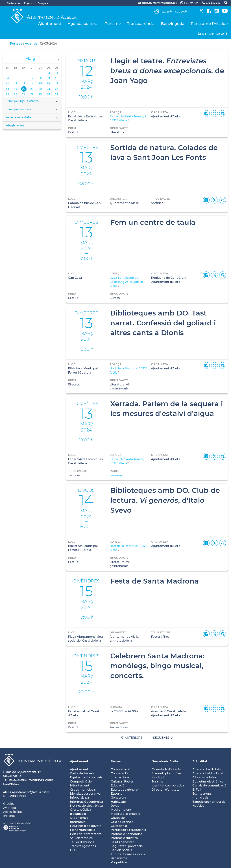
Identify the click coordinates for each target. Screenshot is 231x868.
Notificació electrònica (86, 806)
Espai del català (213, 33)
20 (24, 89)
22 (40, 89)
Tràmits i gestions (83, 846)
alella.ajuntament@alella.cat (25, 792)
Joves (115, 806)
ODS (73, 850)
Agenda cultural (83, 24)
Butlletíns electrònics (208, 782)
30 (48, 94)
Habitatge (118, 802)
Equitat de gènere (124, 790)
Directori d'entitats (165, 790)
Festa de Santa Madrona (154, 581)
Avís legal (10, 808)
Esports (116, 794)
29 (40, 94)
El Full (197, 790)
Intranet (9, 816)
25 (7, 94)
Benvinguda (173, 24)
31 (57, 94)
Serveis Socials (121, 850)
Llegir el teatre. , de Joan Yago (167, 71)
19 (16, 89)
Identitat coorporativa (168, 785)
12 (16, 84)
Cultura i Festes (122, 782)
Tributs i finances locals (128, 854)
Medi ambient (121, 810)
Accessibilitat (13, 812)
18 (7, 89)
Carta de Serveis (82, 773)
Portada (16, 43)
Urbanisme (119, 858)
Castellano (13, 3)
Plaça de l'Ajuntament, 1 (21, 772)
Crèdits (8, 804)
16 (48, 84)
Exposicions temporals (209, 802)
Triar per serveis (32, 109)
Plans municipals (82, 830)
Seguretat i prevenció (127, 846)
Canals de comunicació (209, 785)
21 (32, 89)
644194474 (11, 784)
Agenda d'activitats (207, 769)
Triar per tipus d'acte (32, 101)
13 (24, 84)
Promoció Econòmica (127, 834)
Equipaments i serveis (86, 777)
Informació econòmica (87, 802)
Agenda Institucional (208, 773)
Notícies (198, 806)
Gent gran (118, 798)
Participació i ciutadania (128, 830)
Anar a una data (32, 118)
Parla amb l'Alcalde (209, 24)
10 (57, 78)
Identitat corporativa (85, 794)
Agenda (31, 43)
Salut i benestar (122, 842)
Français (43, 3)
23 (48, 89)
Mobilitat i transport (125, 814)
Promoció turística (124, 838)
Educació (118, 785)
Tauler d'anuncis (82, 842)
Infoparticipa (79, 798)
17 (57, 84)
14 (32, 84)
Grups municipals (83, 790)
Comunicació (120, 769)
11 (7, 84)
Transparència (141, 24)
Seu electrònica (81, 838)
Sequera (116, 475)
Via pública (119, 862)
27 (24, 94)
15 (40, 84)
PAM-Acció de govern (86, 826)
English (29, 3)
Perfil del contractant (86, 834)
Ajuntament (50, 24)
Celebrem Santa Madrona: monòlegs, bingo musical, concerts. (157, 666)
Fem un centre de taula (153, 222)
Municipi (158, 777)
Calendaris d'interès (166, 769)
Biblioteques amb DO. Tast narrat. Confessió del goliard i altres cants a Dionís (163, 323)
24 (57, 89)
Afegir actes (15, 125)
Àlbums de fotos (204, 777)
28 (32, 94)
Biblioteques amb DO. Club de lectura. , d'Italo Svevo (165, 500)
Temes (116, 761)
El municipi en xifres (166, 773)
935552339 (17, 780)
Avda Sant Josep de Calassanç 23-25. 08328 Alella (126, 282)
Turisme (113, 24)
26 (16, 94)
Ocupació (118, 818)
